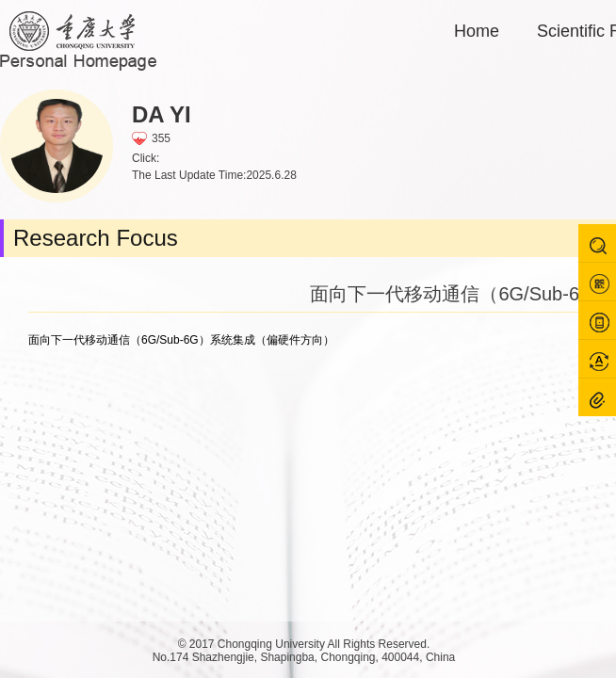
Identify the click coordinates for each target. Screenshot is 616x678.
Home (477, 31)
